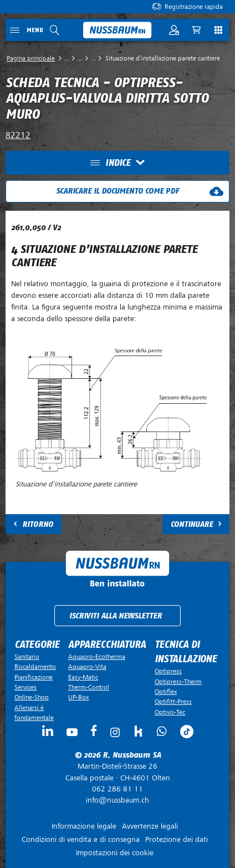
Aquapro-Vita (87, 667)
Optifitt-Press (173, 702)
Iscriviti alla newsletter (116, 616)
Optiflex (166, 692)
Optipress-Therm (178, 682)
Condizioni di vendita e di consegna (81, 839)
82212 (18, 135)
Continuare (192, 524)
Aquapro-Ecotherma (97, 657)
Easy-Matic (83, 677)
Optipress (168, 671)
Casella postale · (117, 772)
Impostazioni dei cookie (115, 853)
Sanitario (27, 657)
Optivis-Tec (170, 712)
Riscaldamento (35, 667)
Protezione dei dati (177, 839)
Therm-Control (89, 687)
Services (25, 687)
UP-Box (78, 697)
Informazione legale (84, 826)
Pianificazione (34, 677)
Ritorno (38, 524)
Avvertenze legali (150, 826)
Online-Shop (32, 697)
